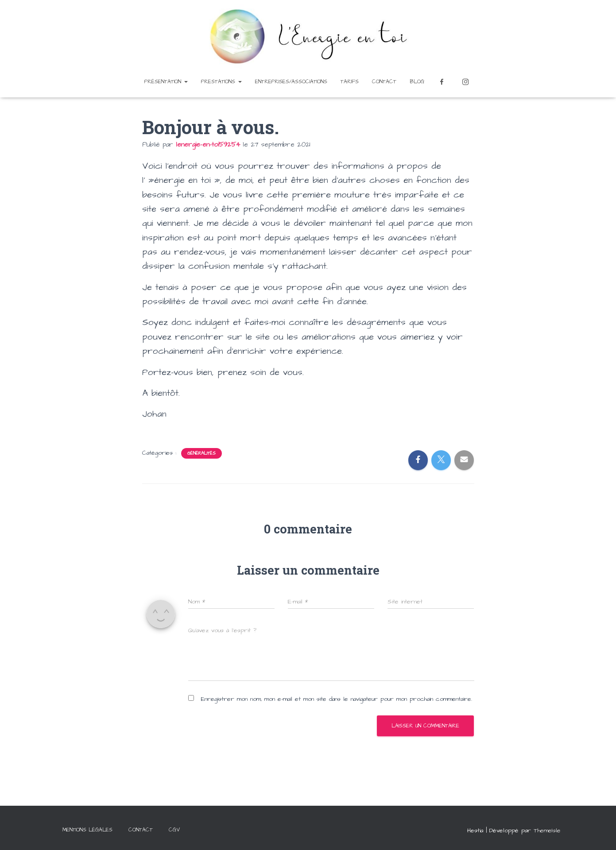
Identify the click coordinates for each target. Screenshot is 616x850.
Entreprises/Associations (291, 82)
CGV (174, 830)
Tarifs (350, 82)
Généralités (201, 453)
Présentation (166, 82)
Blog (417, 82)
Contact (384, 82)
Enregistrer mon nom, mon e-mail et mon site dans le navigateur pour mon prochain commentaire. (337, 699)
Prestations (221, 82)
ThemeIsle (547, 831)
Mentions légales (87, 830)
